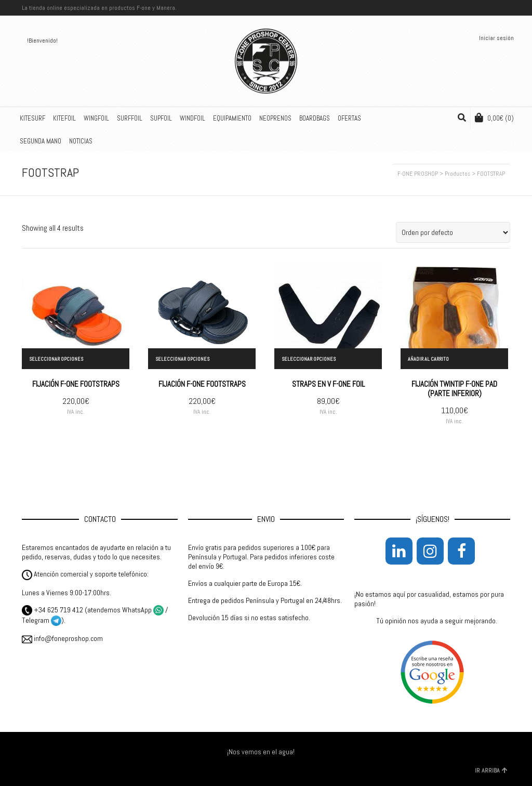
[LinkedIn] (399, 551)
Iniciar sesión (496, 38)
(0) (494, 118)
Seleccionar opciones (56, 359)
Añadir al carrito (428, 359)
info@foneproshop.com (62, 638)
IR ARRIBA (491, 770)
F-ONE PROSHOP (418, 174)
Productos (457, 174)
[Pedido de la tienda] (453, 232)
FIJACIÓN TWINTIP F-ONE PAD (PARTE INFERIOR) (454, 389)
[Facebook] (461, 551)
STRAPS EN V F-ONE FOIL (328, 384)
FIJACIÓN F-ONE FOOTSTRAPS (76, 384)
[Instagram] (430, 551)
